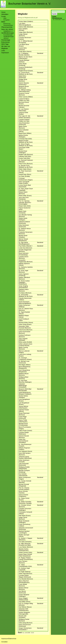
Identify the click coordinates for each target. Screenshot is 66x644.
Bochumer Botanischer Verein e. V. (30, 4)
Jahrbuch (6, 38)
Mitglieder (5, 48)
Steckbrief (40, 53)
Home (3, 12)
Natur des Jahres (7, 29)
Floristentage (6, 40)
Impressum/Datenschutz (9, 639)
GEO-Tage (5, 44)
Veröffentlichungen (9, 37)
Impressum (5, 53)
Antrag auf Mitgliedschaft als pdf (28, 18)
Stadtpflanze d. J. (8, 31)
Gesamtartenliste (8, 25)
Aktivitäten (5, 14)
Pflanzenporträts (7, 27)
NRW (5, 18)
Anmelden (4, 642)
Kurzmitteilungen (8, 35)
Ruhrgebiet (6, 20)
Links (3, 51)
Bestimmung (7, 24)
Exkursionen (6, 42)
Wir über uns (6, 46)
